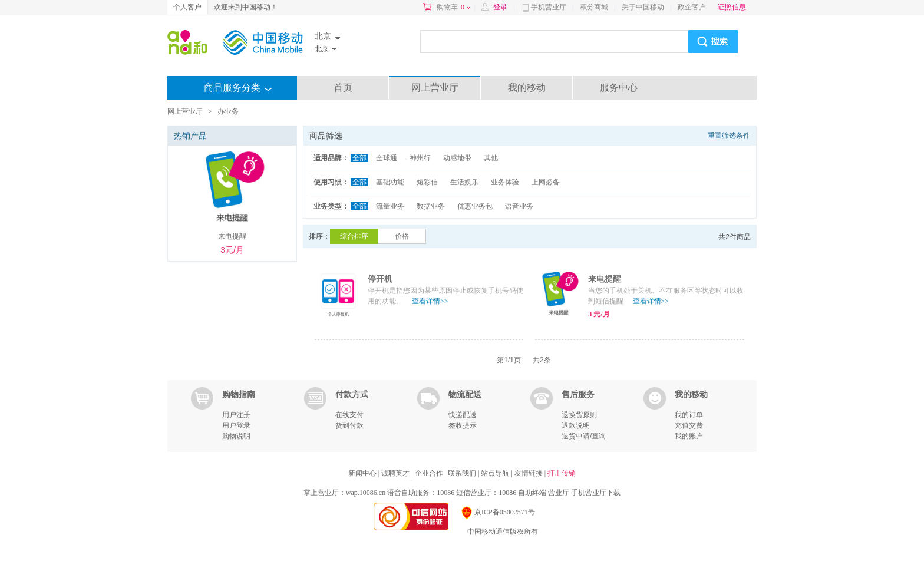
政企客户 (692, 7)
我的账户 (689, 436)
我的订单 (689, 415)
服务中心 (619, 88)
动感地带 (457, 158)
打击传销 (562, 473)
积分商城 (594, 7)
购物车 (453, 7)
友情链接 (529, 473)
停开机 (380, 279)
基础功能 (390, 182)
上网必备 (546, 182)
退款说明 (576, 425)
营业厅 (559, 493)
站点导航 (496, 473)
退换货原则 (579, 415)
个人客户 (187, 7)
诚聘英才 (396, 473)
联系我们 (463, 473)
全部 (359, 158)
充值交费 (689, 425)
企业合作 (430, 473)
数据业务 (431, 206)
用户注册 (236, 415)
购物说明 (236, 436)
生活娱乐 (464, 182)
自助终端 (532, 493)
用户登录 (236, 425)
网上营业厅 (435, 88)
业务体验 (505, 182)
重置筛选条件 (729, 136)
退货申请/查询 (584, 436)
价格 (402, 236)
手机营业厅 (549, 7)
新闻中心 (363, 473)
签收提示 (463, 425)
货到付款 (349, 425)
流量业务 (390, 206)
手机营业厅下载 (596, 493)
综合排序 (354, 236)
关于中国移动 (643, 7)
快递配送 (463, 415)
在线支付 (349, 415)
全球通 (387, 158)
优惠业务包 (475, 206)
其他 (491, 158)
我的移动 (527, 88)
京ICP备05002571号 (498, 512)
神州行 (420, 158)
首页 (343, 88)
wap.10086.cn (366, 493)
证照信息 (732, 7)
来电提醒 (605, 279)
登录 (500, 7)
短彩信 (427, 182)
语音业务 (519, 206)
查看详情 (430, 301)
